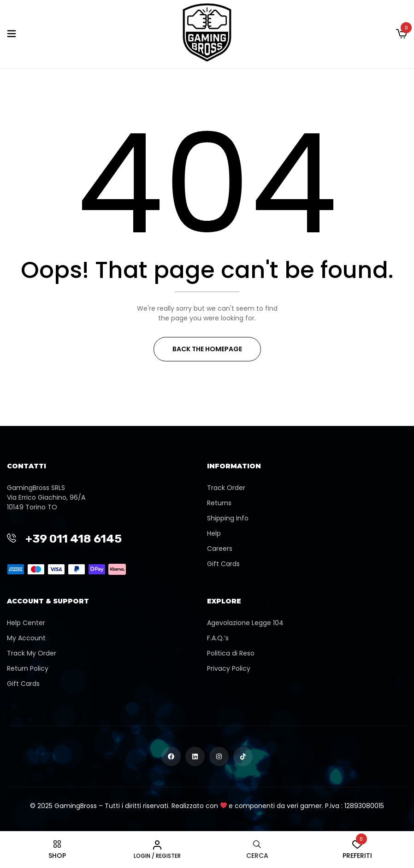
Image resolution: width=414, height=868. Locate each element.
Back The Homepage (207, 349)
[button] (402, 34)
